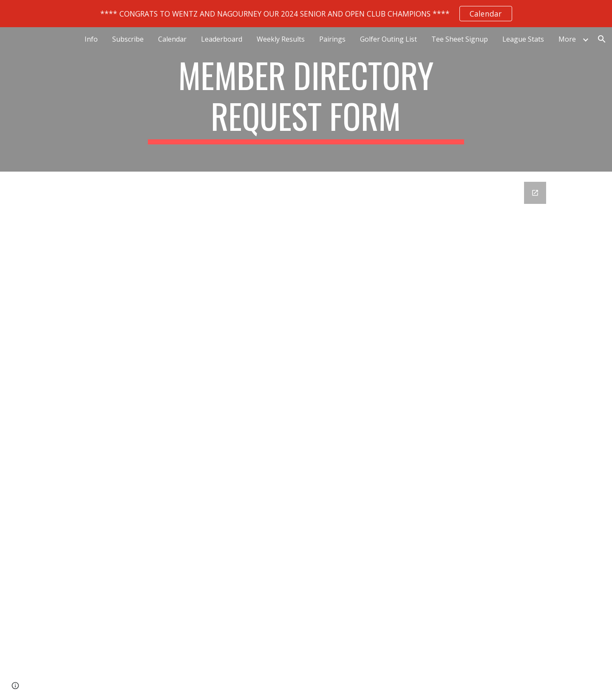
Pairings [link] (332, 39)
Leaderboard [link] (222, 39)
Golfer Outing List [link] (388, 39)
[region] (306, 14)
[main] (306, 99)
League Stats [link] (523, 39)
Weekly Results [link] (281, 39)
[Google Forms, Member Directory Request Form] (306, 422)
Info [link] (91, 39)
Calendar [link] (172, 39)
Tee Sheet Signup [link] (460, 39)
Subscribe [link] (128, 39)
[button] (602, 39)
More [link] (567, 39)
